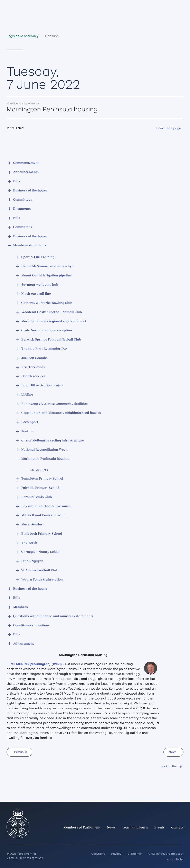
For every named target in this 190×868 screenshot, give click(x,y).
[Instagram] (154, 837)
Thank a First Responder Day (44, 349)
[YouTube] (172, 837)
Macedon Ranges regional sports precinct (54, 321)
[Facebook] (163, 837)
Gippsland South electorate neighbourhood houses (61, 413)
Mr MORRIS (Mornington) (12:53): (37, 664)
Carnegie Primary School (41, 552)
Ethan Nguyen (32, 561)
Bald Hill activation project (42, 386)
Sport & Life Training (38, 257)
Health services (33, 376)
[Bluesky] (181, 837)
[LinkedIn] (145, 837)
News (111, 828)
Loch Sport (30, 422)
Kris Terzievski (33, 367)
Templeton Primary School (42, 479)
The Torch (29, 543)
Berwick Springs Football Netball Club (51, 340)
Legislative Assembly (22, 36)
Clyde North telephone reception (47, 330)
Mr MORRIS (39, 470)
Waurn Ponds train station (42, 580)
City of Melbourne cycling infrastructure (53, 441)
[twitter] (136, 837)
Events (159, 828)
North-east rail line (36, 294)
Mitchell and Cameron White (44, 515)
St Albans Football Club (40, 570)
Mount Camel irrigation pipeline (46, 276)
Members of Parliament (82, 828)
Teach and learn (135, 828)
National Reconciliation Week (44, 450)
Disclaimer (135, 854)
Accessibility (175, 859)
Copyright (98, 854)
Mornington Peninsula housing (45, 459)
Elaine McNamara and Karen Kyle (48, 266)
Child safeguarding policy (166, 854)
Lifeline (27, 395)
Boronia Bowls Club (37, 497)
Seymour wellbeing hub (40, 285)
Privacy (116, 854)
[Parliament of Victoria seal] (18, 823)
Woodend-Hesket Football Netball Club (52, 312)
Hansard (52, 36)
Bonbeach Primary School (42, 534)
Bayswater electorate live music (46, 506)
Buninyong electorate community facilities (54, 404)
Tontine (27, 431)
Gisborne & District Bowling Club (47, 303)
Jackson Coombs (34, 358)
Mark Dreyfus (32, 525)
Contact (177, 828)
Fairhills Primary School (40, 488)
